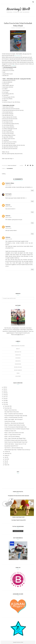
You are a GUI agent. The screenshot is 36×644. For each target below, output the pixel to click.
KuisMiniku (10, 168)
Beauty (18, 349)
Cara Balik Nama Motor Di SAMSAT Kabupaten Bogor (17, 429)
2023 (5, 387)
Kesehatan (18, 355)
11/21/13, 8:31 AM (8, 228)
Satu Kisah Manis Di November (12, 412)
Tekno (18, 373)
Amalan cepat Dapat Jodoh (18, 517)
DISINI (14, 66)
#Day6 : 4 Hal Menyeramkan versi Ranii (13, 418)
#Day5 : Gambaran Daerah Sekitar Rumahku (15, 425)
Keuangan (18, 358)
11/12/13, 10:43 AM (9, 207)
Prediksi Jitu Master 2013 (10, 431)
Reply (32, 190)
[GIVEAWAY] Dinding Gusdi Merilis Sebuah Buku (16, 440)
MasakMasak (18, 364)
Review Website (18, 370)
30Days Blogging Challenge (18, 346)
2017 (5, 397)
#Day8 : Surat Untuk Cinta (11, 410)
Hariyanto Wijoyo (10, 183)
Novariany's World (18, 9)
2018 (5, 395)
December (7, 406)
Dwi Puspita (8, 194)
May (5, 461)
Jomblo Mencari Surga (10, 421)
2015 (4, 400)
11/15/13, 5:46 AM (8, 217)
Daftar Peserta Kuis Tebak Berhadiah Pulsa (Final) (16, 442)
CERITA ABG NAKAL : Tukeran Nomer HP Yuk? (15, 444)
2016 (4, 399)
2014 (5, 402)
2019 (5, 393)
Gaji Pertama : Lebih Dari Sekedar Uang (14, 448)
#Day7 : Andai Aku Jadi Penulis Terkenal (14, 414)
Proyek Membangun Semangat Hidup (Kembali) (16, 416)
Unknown (8, 205)
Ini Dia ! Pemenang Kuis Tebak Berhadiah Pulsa (15, 427)
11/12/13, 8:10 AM (8, 196)
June (6, 459)
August (6, 455)
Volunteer (18, 376)
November (7, 408)
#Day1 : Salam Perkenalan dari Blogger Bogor (15, 438)
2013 (4, 404)
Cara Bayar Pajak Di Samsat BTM (19, 520)
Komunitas (18, 361)
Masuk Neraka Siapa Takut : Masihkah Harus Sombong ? (17, 450)
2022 (5, 389)
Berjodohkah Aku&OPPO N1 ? (11, 446)
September (7, 453)
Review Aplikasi (18, 367)
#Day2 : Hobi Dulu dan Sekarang (12, 436)
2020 (5, 391)
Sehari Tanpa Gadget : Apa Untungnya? (14, 419)
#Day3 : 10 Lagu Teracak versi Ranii (13, 435)
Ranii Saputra (18, 56)
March (6, 465)
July (5, 457)
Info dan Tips (18, 352)
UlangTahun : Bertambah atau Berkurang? (14, 423)
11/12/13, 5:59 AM (8, 185)
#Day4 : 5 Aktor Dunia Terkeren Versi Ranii (14, 433)
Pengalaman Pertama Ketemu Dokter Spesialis (18, 496)
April (5, 463)
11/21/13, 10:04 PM (9, 239)
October (6, 452)
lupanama (8, 226)
